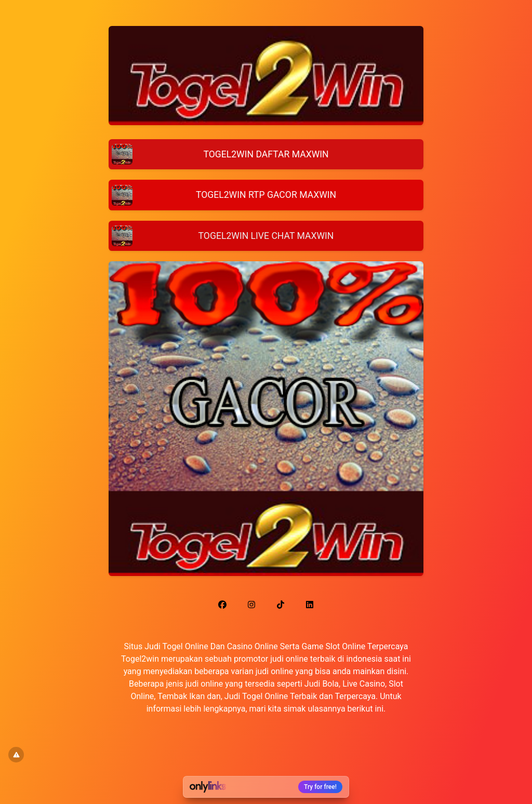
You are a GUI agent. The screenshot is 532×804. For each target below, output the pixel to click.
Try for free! (320, 787)
